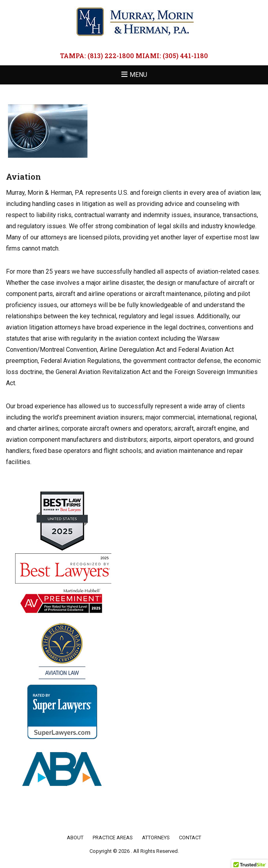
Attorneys (156, 838)
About (75, 838)
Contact (190, 838)
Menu (138, 75)
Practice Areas (113, 838)
